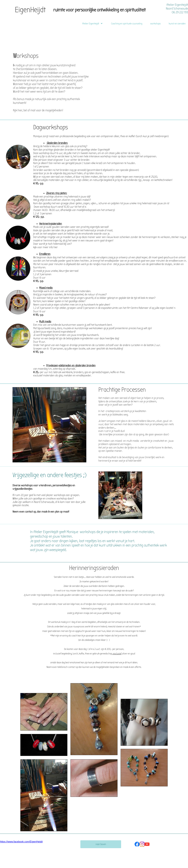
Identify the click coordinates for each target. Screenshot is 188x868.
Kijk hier (18, 110)
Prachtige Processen (122, 390)
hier (56, 247)
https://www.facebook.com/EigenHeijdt (21, 842)
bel (25, 110)
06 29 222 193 (180, 12)
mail (33, 110)
